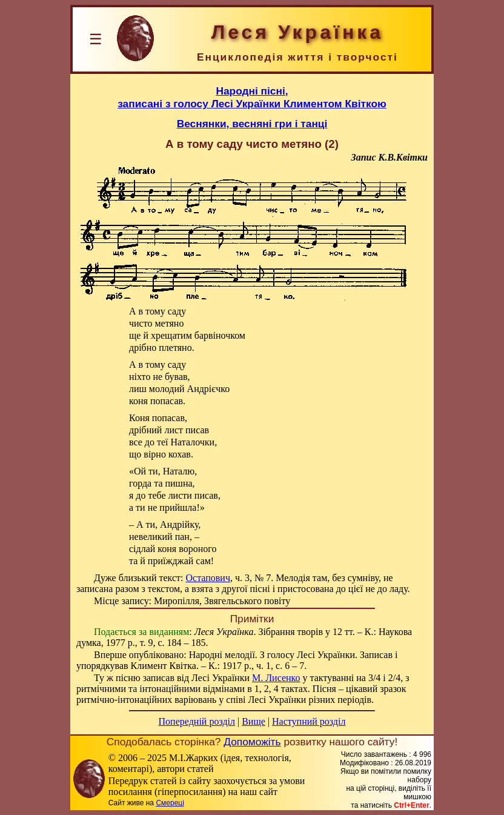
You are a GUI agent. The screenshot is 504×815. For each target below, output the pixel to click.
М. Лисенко (276, 678)
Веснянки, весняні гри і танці (252, 124)
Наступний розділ (309, 721)
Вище (254, 721)
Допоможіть (252, 742)
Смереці (170, 803)
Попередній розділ (197, 721)
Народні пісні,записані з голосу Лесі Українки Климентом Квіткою (252, 97)
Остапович (207, 578)
